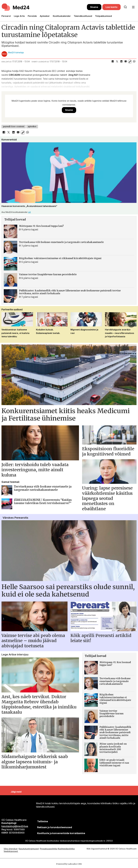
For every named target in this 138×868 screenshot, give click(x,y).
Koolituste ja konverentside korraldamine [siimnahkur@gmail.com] (61, 833)
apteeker (32, 127)
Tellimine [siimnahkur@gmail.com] (43, 821)
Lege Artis (19, 16)
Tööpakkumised (103, 16)
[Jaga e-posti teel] (126, 62)
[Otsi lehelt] (125, 7)
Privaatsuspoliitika (49, 849)
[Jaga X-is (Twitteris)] (117, 62)
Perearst (6, 16)
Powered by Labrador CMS (69, 864)
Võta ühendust (11, 849)
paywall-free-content (14, 127)
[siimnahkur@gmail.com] (55, 827)
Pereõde (32, 16)
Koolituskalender (62, 16)
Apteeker (45, 16)
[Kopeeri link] (130, 62)
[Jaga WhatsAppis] (134, 62)
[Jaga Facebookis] (113, 62)
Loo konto (112, 7)
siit (29, 212)
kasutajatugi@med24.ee (15, 826)
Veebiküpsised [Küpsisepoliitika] (11, 851)
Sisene (94, 7)
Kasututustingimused (29, 849)
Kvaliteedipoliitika (66, 849)
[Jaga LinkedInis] (121, 62)
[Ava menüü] (133, 7)
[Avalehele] (16, 7)
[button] (131, 324)
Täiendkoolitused (83, 16)
